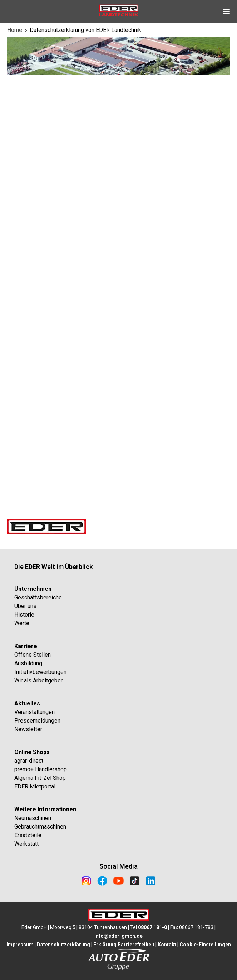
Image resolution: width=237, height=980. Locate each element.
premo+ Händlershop (41, 769)
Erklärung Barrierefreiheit (124, 945)
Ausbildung (28, 663)
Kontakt (167, 945)
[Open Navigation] (226, 11)
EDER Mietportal (35, 786)
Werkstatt (26, 844)
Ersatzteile (28, 835)
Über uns (25, 606)
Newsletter (28, 729)
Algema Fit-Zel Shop (40, 778)
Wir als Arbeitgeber (38, 680)
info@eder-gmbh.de (118, 936)
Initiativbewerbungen (40, 672)
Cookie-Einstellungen (205, 945)
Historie (24, 615)
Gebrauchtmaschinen (40, 827)
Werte (22, 623)
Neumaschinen (33, 818)
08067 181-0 (152, 927)
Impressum (20, 945)
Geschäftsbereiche (38, 597)
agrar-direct (29, 761)
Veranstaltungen (34, 712)
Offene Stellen (33, 655)
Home (15, 30)
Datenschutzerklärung (63, 945)
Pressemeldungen (37, 721)
